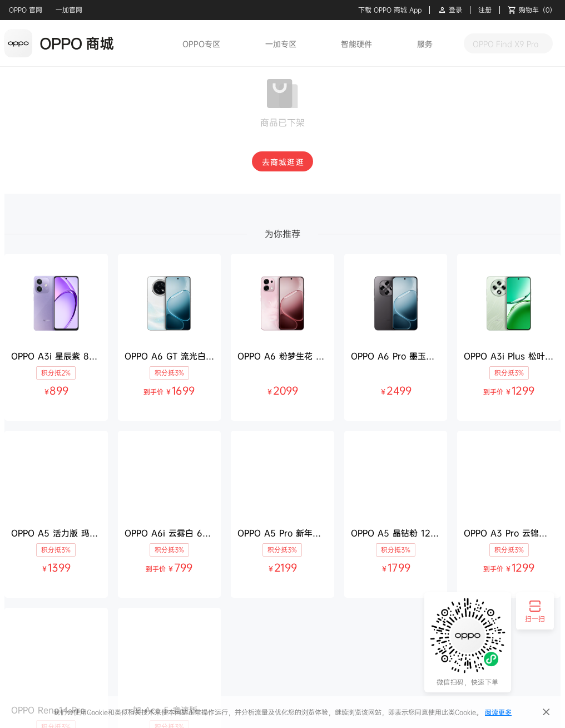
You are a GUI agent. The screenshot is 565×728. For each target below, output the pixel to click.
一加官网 (69, 10)
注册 (485, 10)
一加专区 (281, 44)
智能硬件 (356, 44)
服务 (425, 44)
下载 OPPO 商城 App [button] (390, 10)
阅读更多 (498, 712)
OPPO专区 (201, 44)
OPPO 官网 (26, 10)
